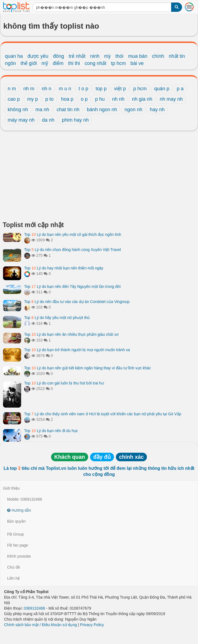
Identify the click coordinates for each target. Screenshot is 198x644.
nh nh (118, 99)
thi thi (74, 63)
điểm (58, 63)
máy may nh (21, 120)
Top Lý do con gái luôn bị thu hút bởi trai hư (64, 383)
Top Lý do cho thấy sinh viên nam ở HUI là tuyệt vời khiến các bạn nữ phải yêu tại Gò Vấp (103, 414)
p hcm (140, 89)
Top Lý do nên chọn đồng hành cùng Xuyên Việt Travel (72, 250)
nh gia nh (142, 99)
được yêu (38, 56)
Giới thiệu (11, 488)
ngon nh (133, 110)
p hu (100, 99)
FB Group (16, 534)
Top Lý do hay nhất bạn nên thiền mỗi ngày (64, 268)
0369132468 (34, 608)
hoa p (67, 99)
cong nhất (95, 63)
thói (119, 56)
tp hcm (118, 63)
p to (49, 99)
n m (12, 89)
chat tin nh (68, 110)
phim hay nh (75, 120)
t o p (83, 89)
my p (33, 99)
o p (84, 99)
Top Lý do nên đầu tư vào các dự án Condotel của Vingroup (77, 302)
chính (158, 56)
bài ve (137, 63)
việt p (120, 89)
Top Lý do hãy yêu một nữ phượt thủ (57, 318)
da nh (48, 120)
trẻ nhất (77, 56)
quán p (162, 89)
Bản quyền (16, 521)
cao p (14, 99)
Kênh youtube (19, 556)
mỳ (107, 56)
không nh (18, 110)
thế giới (29, 63)
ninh (95, 56)
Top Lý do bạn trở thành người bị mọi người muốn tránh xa (77, 350)
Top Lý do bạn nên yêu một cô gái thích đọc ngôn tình (73, 234)
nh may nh (171, 99)
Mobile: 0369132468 (25, 499)
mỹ (45, 63)
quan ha (14, 56)
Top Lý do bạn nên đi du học (51, 431)
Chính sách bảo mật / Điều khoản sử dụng (41, 625)
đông (58, 56)
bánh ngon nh (102, 110)
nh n (47, 89)
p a (180, 89)
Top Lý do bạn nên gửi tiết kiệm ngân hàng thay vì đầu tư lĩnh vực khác (87, 368)
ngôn (10, 63)
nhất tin (177, 56)
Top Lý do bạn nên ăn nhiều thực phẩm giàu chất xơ (71, 334)
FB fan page (18, 545)
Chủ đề (14, 567)
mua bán (138, 56)
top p (101, 89)
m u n (65, 89)
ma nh (42, 110)
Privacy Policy (92, 625)
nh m (29, 89)
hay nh (157, 110)
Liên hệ (13, 578)
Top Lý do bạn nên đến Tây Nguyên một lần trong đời (72, 286)
